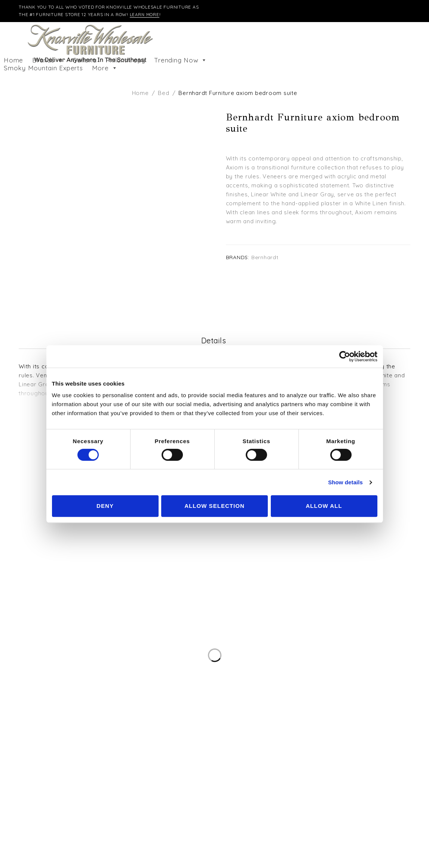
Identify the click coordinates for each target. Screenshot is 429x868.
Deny (105, 506)
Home (13, 60)
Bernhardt (265, 257)
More (105, 68)
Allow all (324, 506)
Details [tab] (214, 341)
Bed (163, 93)
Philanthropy (125, 60)
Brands (48, 60)
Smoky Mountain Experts (43, 68)
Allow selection (214, 506)
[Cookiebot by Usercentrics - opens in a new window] (345, 356)
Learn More (145, 14)
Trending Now (181, 60)
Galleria (84, 60)
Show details (345, 482)
